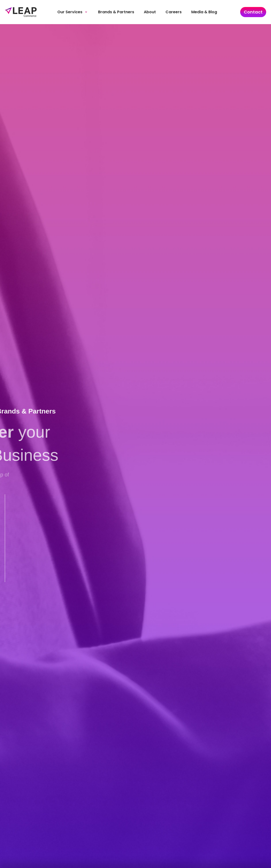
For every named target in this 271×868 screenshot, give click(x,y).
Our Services (72, 12)
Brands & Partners (116, 12)
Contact (253, 12)
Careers (174, 12)
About (150, 12)
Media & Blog (204, 12)
